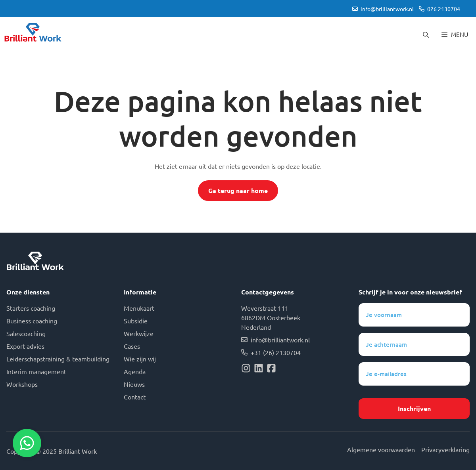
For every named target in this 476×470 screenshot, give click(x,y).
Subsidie (136, 321)
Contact (135, 397)
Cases (132, 346)
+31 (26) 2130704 (276, 352)
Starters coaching (31, 308)
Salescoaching (26, 333)
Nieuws (134, 384)
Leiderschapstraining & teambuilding (58, 359)
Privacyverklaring (445, 449)
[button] (426, 34)
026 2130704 (444, 9)
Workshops (22, 384)
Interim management (36, 371)
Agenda (135, 371)
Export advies (25, 346)
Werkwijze (139, 333)
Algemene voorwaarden (381, 449)
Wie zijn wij (140, 359)
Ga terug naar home (238, 190)
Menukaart (139, 308)
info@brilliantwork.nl (387, 9)
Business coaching (32, 321)
